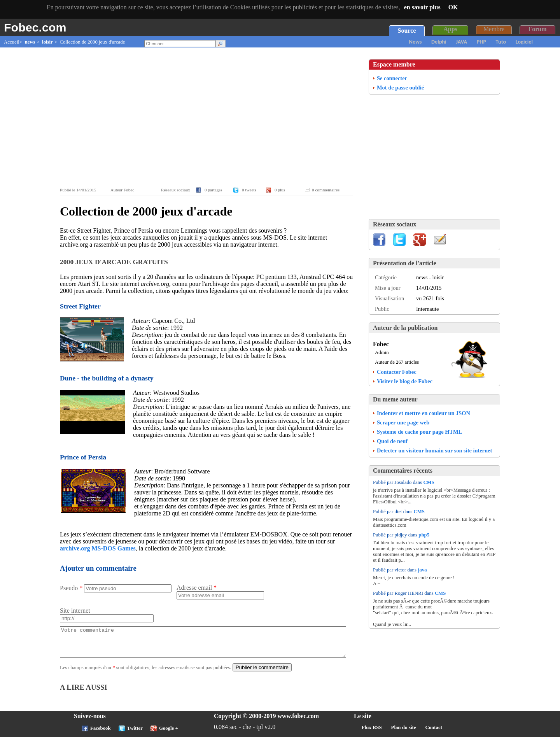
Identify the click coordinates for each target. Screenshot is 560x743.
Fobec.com (35, 27)
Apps (450, 29)
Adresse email (197, 588)
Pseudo (71, 588)
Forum (537, 29)
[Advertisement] (208, 117)
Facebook (101, 734)
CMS (429, 482)
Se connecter (392, 78)
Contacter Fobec (397, 372)
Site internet (75, 611)
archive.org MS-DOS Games (98, 548)
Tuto (501, 42)
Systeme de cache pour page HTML (419, 432)
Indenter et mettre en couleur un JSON (423, 413)
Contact (434, 733)
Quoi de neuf (392, 441)
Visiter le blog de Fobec (405, 381)
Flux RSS (372, 733)
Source (407, 31)
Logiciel (524, 42)
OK (453, 7)
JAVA (461, 42)
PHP (481, 42)
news (30, 42)
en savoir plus (422, 7)
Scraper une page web (403, 422)
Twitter (135, 734)
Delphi (439, 42)
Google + (169, 734)
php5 (424, 535)
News (416, 42)
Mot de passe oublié (400, 88)
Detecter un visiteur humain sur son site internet (434, 450)
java (422, 570)
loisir (47, 42)
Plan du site (404, 733)
